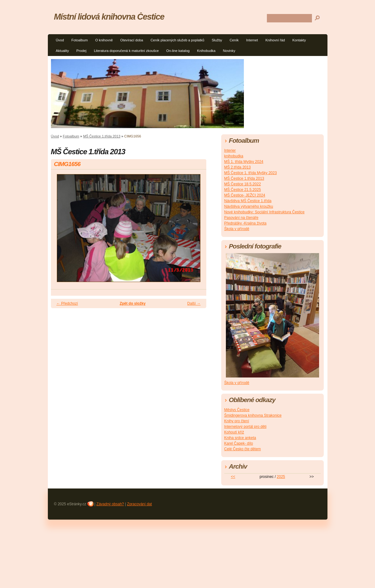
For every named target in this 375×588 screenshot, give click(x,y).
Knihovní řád (275, 40)
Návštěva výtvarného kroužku (249, 206)
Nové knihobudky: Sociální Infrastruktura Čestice (265, 212)
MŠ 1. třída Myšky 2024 (244, 162)
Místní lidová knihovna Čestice (109, 17)
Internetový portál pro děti (245, 427)
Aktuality (62, 51)
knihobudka (234, 156)
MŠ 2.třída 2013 (238, 167)
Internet (252, 40)
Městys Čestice (237, 410)
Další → (194, 303)
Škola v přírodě (237, 229)
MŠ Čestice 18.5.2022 (243, 184)
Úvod (60, 40)
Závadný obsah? (110, 504)
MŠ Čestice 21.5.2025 (243, 190)
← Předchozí (67, 303)
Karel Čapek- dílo (239, 443)
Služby (217, 40)
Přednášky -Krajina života (245, 223)
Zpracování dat (139, 504)
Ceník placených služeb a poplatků (177, 40)
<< (233, 477)
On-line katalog (178, 51)
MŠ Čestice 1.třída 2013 (102, 136)
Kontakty (299, 40)
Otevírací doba (132, 40)
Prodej (81, 51)
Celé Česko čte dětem (243, 449)
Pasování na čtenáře (241, 218)
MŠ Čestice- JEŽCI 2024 (245, 195)
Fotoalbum (80, 40)
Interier (230, 150)
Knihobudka (206, 51)
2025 (281, 477)
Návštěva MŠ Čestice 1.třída (248, 201)
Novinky (229, 51)
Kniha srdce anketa (240, 438)
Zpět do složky (133, 303)
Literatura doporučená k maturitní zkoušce (126, 51)
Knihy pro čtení (237, 421)
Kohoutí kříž (234, 432)
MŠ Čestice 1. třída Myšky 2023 (251, 173)
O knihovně (104, 40)
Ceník (234, 40)
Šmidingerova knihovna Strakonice (253, 415)
